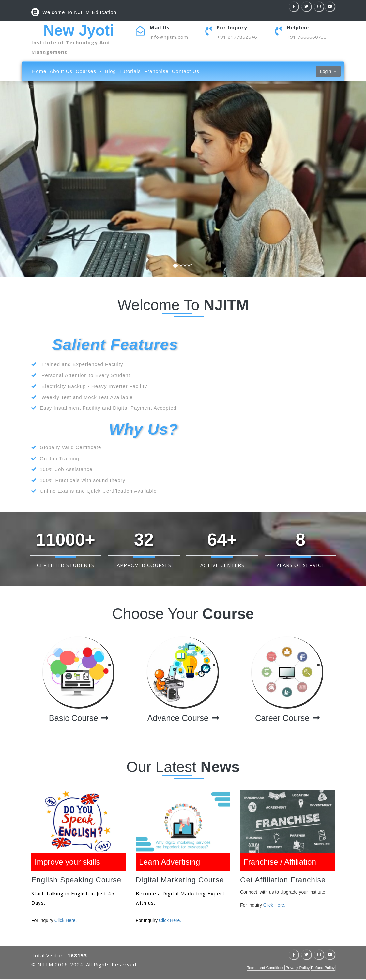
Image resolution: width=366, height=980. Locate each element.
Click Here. (66, 921)
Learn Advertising (170, 862)
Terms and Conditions (265, 969)
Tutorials (130, 72)
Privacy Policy (297, 969)
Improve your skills (68, 862)
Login (326, 72)
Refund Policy (323, 969)
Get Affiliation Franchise (284, 881)
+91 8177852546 (239, 37)
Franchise (156, 72)
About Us (61, 72)
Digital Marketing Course (181, 881)
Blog (111, 72)
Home (39, 72)
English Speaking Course (77, 881)
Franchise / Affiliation (281, 862)
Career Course (287, 719)
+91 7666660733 (309, 37)
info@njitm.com (169, 37)
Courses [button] (87, 72)
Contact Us (186, 72)
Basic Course (78, 719)
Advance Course (183, 719)
